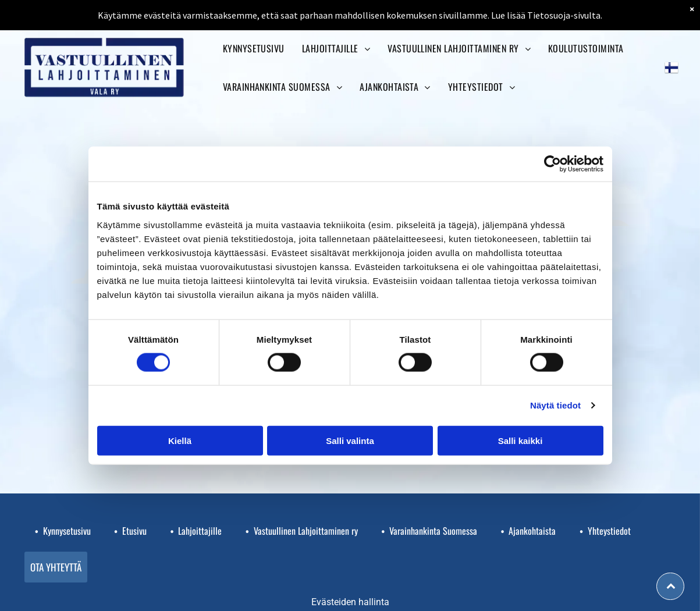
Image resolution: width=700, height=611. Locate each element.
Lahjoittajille (200, 531)
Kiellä (180, 440)
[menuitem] (254, 48)
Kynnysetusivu (67, 531)
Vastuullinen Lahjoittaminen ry (306, 531)
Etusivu (134, 531)
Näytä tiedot (555, 405)
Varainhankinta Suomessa (433, 531)
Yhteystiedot (609, 531)
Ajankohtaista (532, 531)
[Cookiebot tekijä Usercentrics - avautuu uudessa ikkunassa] (552, 164)
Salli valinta (350, 440)
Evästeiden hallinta (350, 602)
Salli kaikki (520, 440)
